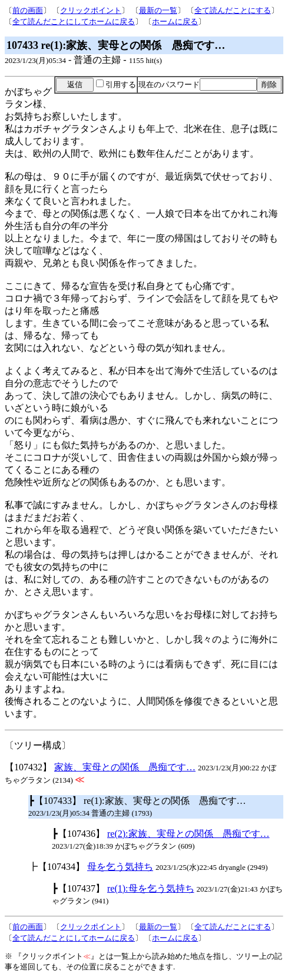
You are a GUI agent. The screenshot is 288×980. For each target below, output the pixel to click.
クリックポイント (91, 10)
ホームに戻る (175, 21)
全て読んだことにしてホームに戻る (74, 21)
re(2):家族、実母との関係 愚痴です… (188, 834)
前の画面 (28, 10)
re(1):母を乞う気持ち (151, 888)
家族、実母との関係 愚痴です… (125, 767)
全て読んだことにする (233, 10)
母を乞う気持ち (120, 867)
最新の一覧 (158, 10)
